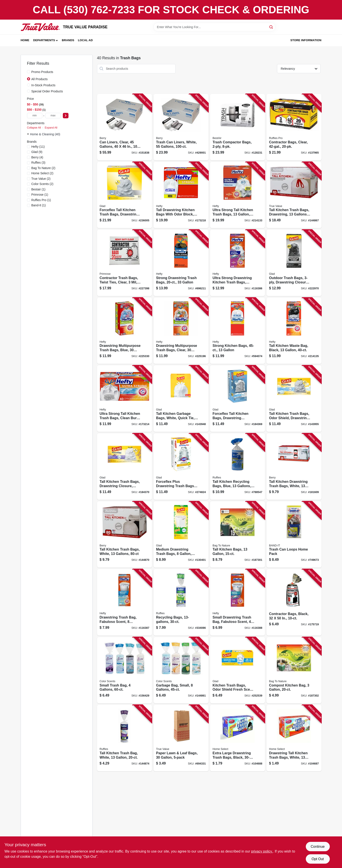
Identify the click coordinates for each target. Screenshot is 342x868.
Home (25, 40)
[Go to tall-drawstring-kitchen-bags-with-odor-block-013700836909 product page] (181, 195)
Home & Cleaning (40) (45, 134)
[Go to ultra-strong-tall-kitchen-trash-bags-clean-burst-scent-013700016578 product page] (125, 399)
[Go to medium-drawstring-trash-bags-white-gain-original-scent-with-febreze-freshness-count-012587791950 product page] (181, 535)
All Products (40, 79)
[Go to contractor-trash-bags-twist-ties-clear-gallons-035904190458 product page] (125, 263)
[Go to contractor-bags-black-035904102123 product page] (294, 602)
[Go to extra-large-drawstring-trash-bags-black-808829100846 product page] (238, 738)
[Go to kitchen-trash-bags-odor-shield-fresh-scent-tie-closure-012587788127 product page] (238, 670)
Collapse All (34, 128)
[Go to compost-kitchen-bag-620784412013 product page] (294, 670)
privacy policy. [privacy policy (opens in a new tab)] (262, 851)
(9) (37, 152)
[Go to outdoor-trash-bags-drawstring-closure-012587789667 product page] (294, 263)
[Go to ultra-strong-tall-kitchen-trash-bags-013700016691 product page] (238, 195)
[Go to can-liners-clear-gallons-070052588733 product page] (125, 127)
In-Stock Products (44, 85)
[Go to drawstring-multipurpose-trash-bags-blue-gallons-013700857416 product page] (125, 331)
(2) (43, 168)
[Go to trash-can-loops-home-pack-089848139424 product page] (294, 535)
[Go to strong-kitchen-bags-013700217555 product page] (238, 331)
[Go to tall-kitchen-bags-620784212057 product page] (238, 535)
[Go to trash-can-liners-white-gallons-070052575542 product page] (181, 127)
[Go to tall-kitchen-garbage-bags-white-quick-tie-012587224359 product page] (181, 399)
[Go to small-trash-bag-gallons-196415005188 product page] (125, 670)
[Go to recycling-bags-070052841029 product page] (181, 602)
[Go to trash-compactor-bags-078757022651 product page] (238, 127)
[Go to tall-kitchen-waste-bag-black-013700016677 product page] (294, 331)
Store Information (306, 40)
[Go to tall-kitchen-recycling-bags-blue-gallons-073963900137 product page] (238, 467)
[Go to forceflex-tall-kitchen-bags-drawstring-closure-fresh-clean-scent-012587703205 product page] (238, 399)
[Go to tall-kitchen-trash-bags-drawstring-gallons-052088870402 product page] (294, 195)
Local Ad (85, 40)
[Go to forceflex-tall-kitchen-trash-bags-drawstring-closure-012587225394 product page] (125, 195)
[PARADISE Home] (40, 27)
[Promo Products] (29, 72)
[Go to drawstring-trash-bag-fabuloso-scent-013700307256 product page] (125, 602)
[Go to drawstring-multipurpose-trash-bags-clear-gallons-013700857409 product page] (181, 331)
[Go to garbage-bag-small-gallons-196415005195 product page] (181, 670)
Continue (318, 847)
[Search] (271, 27)
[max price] (53, 116)
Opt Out (318, 859)
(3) (38, 163)
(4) (37, 157)
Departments (44, 40)
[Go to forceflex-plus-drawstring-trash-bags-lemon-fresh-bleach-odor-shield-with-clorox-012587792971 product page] (181, 467)
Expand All (51, 128)
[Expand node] (29, 134)
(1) (38, 189)
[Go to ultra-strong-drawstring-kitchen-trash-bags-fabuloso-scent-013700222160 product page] (238, 263)
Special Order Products (47, 91)
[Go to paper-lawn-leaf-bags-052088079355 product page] (181, 738)
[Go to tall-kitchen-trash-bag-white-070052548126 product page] (125, 738)
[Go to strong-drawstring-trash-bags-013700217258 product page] (181, 263)
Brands (68, 40)
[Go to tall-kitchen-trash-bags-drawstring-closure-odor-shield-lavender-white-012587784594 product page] (125, 467)
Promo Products (42, 72)
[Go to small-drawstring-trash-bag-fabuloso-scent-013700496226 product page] (238, 602)
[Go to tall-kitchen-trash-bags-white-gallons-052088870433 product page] (125, 535)
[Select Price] (66, 116)
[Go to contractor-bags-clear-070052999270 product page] (294, 127)
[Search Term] (214, 27)
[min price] (35, 116)
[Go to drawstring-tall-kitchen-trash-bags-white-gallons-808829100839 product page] (294, 738)
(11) (38, 147)
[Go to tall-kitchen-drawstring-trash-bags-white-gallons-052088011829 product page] (294, 467)
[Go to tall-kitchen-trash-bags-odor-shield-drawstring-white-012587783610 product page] (294, 399)
